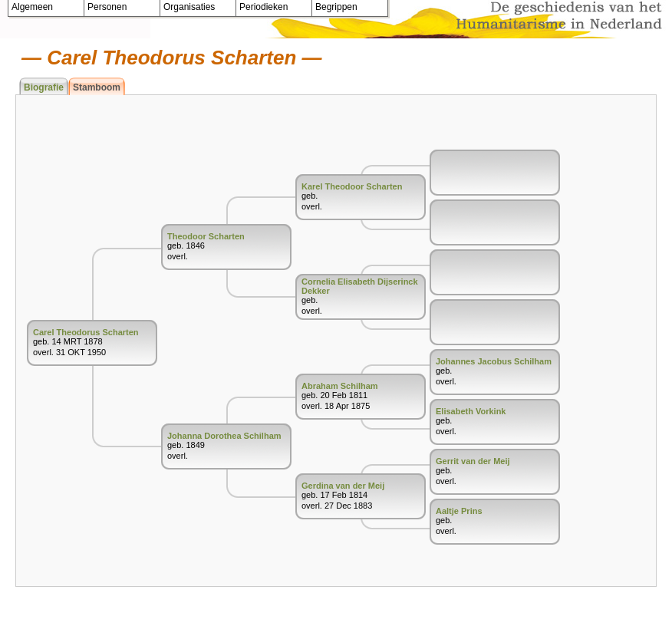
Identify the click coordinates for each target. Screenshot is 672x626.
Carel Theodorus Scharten (86, 332)
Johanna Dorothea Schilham (224, 436)
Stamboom (97, 87)
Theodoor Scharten (206, 236)
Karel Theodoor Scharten (352, 186)
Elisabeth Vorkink (471, 411)
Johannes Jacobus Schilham (494, 361)
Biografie (44, 87)
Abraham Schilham (340, 386)
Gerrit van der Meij (473, 461)
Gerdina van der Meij (343, 486)
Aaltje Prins (459, 511)
